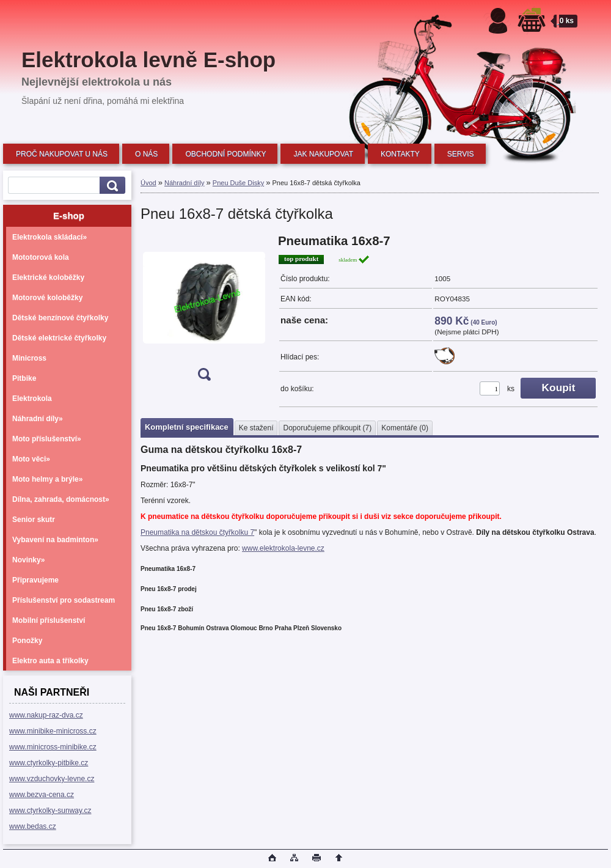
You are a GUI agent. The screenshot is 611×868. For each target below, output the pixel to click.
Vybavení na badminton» (55, 540)
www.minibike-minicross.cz (53, 731)
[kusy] (490, 388)
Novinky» (28, 560)
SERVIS (461, 154)
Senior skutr (34, 520)
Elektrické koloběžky (48, 278)
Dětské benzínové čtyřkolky (60, 318)
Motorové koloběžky (47, 298)
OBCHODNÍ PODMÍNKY (225, 154)
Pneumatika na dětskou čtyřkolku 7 (197, 532)
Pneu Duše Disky (238, 183)
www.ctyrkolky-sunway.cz (50, 811)
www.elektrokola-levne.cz (283, 548)
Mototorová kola (41, 257)
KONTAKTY (400, 154)
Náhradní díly (184, 183)
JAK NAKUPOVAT (323, 154)
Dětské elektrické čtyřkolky (59, 338)
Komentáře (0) (405, 428)
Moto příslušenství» (47, 439)
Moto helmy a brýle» (47, 479)
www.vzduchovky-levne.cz (52, 779)
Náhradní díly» (38, 419)
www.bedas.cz (33, 826)
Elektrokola (32, 399)
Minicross (29, 358)
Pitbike (24, 378)
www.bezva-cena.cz (42, 795)
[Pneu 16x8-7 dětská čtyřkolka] (204, 311)
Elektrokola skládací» (49, 237)
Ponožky (27, 641)
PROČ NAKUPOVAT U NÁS (62, 154)
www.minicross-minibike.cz (53, 747)
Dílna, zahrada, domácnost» (61, 499)
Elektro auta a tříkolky (50, 661)
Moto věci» (31, 459)
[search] (111, 186)
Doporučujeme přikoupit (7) (327, 428)
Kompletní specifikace (187, 427)
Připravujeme (35, 580)
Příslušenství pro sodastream (64, 600)
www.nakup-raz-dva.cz (46, 715)
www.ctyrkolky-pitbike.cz (49, 763)
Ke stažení (256, 428)
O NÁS (146, 154)
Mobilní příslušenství (49, 620)
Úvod (148, 183)
